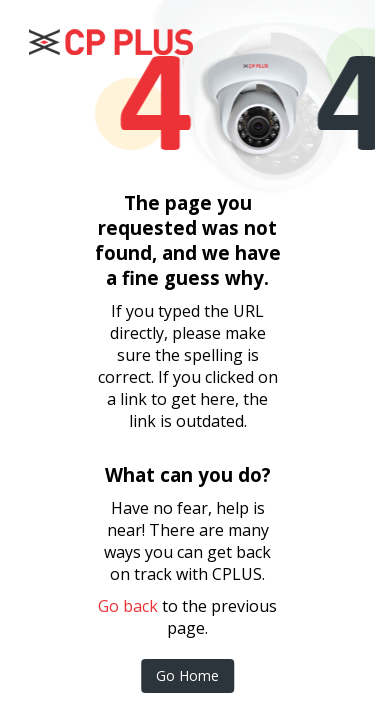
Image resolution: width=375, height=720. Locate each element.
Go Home (187, 675)
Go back (128, 606)
